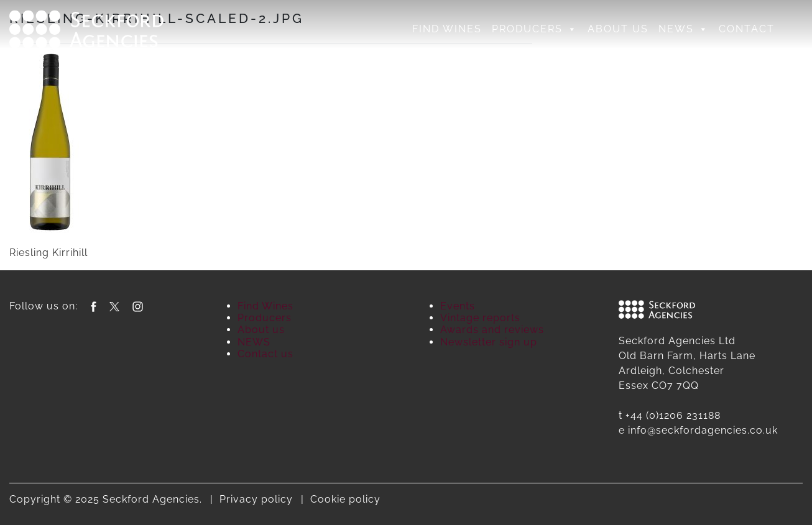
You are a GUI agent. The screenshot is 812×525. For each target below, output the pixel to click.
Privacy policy (256, 499)
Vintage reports (480, 318)
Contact (747, 29)
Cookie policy (345, 499)
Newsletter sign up (489, 342)
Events (458, 306)
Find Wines (447, 29)
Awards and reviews (492, 330)
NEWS (684, 29)
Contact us (265, 354)
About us (618, 29)
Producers (535, 29)
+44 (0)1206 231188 (673, 415)
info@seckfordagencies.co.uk (703, 430)
